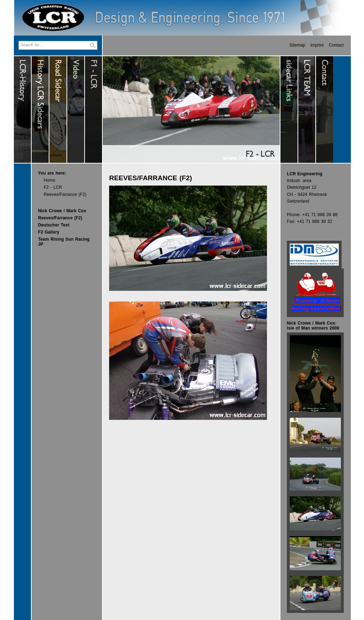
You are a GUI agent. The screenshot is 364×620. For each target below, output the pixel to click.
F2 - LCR (53, 187)
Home (49, 180)
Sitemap (297, 45)
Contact (336, 45)
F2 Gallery (49, 232)
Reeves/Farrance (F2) (65, 194)
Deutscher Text (54, 225)
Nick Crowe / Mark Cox (62, 211)
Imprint (317, 45)
